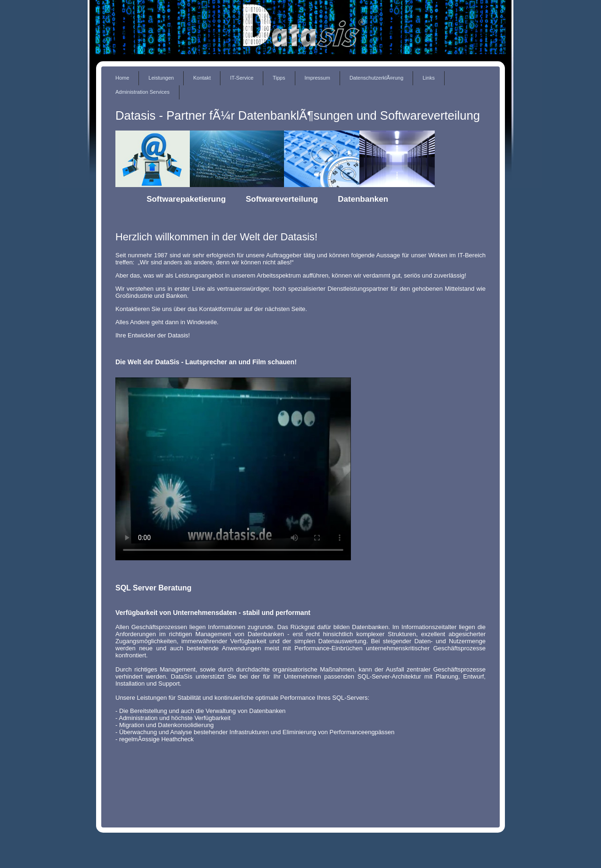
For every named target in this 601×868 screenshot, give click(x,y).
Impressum (317, 78)
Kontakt (202, 78)
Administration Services (142, 92)
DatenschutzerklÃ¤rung (376, 78)
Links (429, 78)
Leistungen (161, 78)
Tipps (279, 78)
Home (122, 78)
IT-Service (242, 78)
